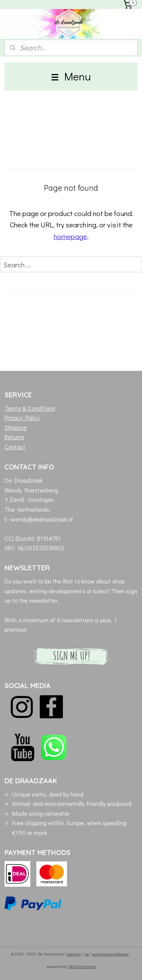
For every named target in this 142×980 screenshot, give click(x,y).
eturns (16, 437)
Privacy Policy (22, 417)
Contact (15, 447)
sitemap (74, 954)
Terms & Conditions (30, 408)
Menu (71, 76)
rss (87, 954)
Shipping (16, 427)
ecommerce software (111, 954)
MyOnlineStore (82, 966)
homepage (70, 236)
